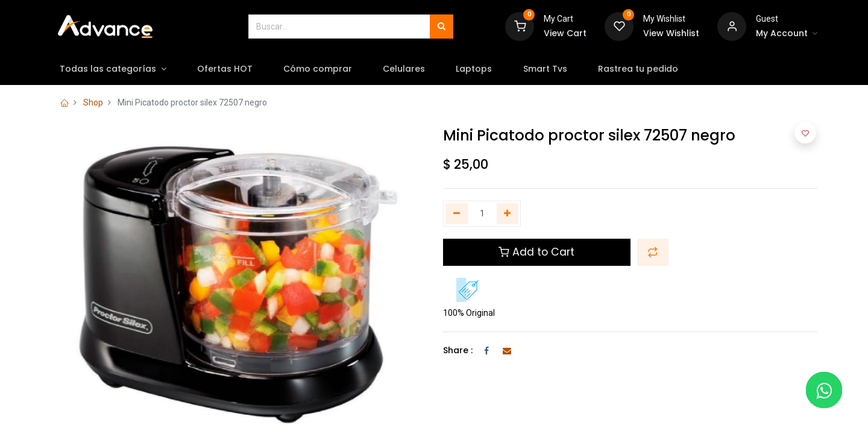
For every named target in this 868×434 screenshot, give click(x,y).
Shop (93, 102)
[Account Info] (787, 34)
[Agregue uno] (508, 214)
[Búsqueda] (442, 27)
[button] (653, 252)
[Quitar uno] (457, 214)
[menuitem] (231, 69)
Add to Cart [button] (536, 252)
